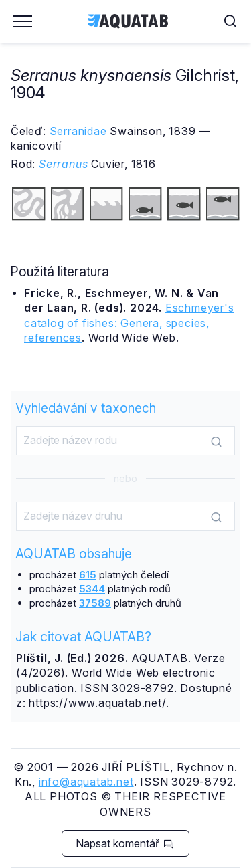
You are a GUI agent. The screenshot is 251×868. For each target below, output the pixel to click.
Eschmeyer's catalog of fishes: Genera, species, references (129, 323)
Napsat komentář (125, 843)
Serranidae (78, 131)
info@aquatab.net (86, 782)
